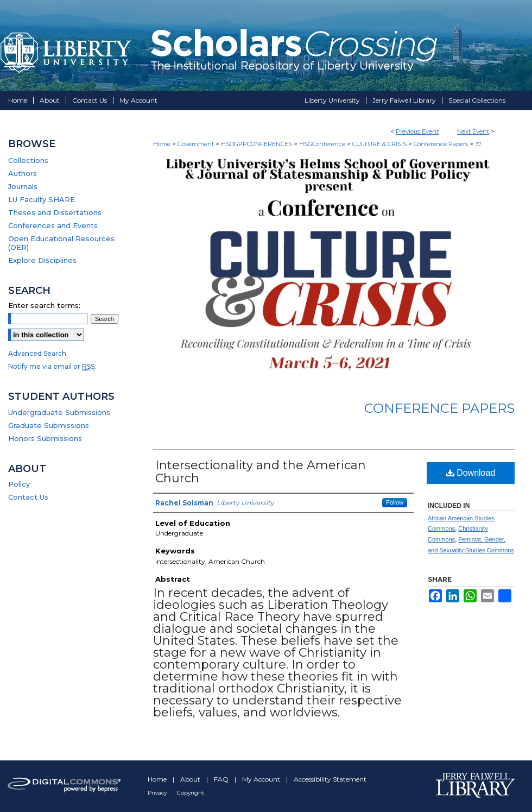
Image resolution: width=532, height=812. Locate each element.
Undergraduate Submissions (59, 412)
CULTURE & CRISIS (380, 144)
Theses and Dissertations (55, 212)
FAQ (222, 779)
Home (162, 144)
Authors (23, 173)
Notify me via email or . (52, 366)
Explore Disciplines (42, 260)
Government (197, 144)
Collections (28, 160)
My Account (262, 779)
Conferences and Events (53, 225)
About (191, 779)
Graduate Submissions (49, 425)
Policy (19, 484)
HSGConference (323, 144)
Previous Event (417, 131)
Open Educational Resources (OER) (61, 243)
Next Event (473, 131)
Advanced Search (37, 353)
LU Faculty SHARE (42, 199)
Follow (395, 502)
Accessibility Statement (330, 779)
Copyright (191, 793)
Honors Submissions (45, 438)
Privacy (158, 793)
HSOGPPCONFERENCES (257, 144)
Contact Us (28, 497)
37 (478, 144)
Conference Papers (442, 144)
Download (471, 473)
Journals (23, 186)
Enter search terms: (44, 305)
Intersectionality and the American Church (261, 472)
